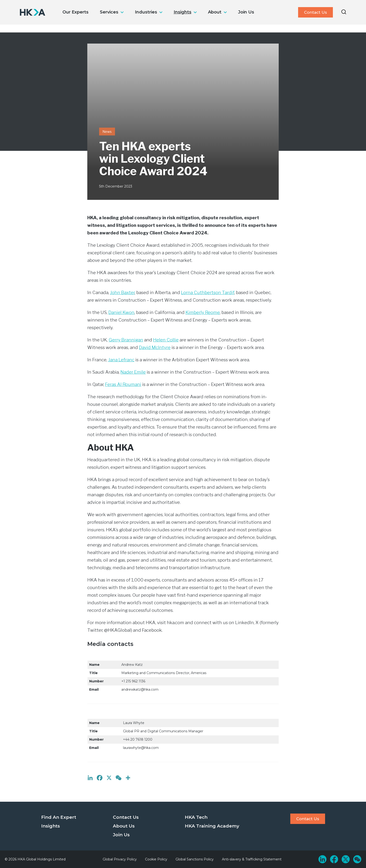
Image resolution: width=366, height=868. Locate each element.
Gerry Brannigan (126, 340)
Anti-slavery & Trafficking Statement (252, 859)
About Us (124, 826)
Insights (183, 12)
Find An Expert (59, 817)
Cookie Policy (156, 859)
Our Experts (75, 12)
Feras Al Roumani (123, 384)
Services (109, 12)
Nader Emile (133, 372)
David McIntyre (155, 347)
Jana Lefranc (121, 360)
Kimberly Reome (203, 312)
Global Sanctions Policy (195, 859)
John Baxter (122, 293)
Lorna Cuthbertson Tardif (208, 293)
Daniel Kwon (121, 312)
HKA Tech (196, 817)
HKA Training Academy (212, 826)
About (215, 12)
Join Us (246, 12)
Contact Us (315, 12)
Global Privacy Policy (120, 859)
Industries (146, 12)
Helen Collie (166, 340)
